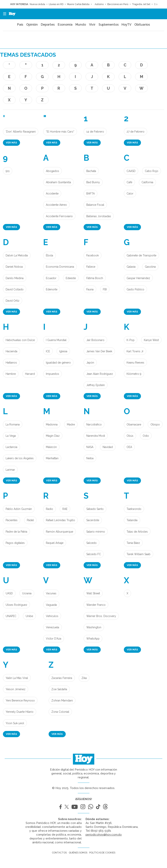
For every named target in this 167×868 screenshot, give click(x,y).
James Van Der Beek (99, 351)
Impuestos (52, 374)
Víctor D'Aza (54, 639)
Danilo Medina (15, 278)
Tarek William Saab (139, 554)
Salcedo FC (94, 554)
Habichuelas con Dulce (20, 340)
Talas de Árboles (137, 532)
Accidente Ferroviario (59, 216)
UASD (9, 593)
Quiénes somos (78, 853)
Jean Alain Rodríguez (100, 374)
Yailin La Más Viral (17, 678)
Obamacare (134, 424)
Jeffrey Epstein (96, 385)
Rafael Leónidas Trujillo (60, 520)
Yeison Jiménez (16, 689)
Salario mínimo (96, 532)
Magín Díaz (53, 436)
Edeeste (71, 278)
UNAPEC (11, 616)
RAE (65, 509)
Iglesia (63, 351)
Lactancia (11, 447)
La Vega (11, 436)
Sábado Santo (95, 509)
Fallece (91, 267)
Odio (146, 436)
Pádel (30, 520)
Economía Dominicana (60, 267)
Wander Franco (96, 605)
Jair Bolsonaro (95, 340)
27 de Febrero (136, 132)
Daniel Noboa (14, 267)
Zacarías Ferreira (62, 678)
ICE (48, 351)
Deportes (48, 25)
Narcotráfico (94, 424)
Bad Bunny (93, 182)
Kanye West (151, 340)
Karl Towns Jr (135, 351)
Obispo (155, 424)
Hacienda (11, 351)
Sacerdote (93, 520)
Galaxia (131, 267)
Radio (49, 509)
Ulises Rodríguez (16, 605)
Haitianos (11, 363)
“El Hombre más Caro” (60, 132)
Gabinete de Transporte (141, 255)
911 (8, 171)
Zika (84, 678)
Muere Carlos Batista (78, 4)
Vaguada (51, 605)
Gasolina (150, 267)
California (147, 182)
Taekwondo (134, 509)
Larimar (10, 470)
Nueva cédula (37, 4)
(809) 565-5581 (101, 831)
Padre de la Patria (16, 532)
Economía (65, 25)
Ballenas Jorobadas (99, 216)
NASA (90, 447)
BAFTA (90, 194)
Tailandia (132, 520)
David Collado (15, 289)
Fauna (90, 289)
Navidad (108, 447)
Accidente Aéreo (56, 205)
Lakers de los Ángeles (20, 458)
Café (129, 182)
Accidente (52, 194)
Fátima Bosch (95, 278)
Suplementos (109, 25)
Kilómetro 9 (134, 374)
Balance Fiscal (95, 205)
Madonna (52, 424)
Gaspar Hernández (138, 278)
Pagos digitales (15, 543)
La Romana (13, 424)
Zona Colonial (60, 712)
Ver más (11, 143)
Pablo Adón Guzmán (19, 509)
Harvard (30, 374)
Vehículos (52, 616)
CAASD (131, 171)
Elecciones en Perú (118, 4)
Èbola (49, 255)
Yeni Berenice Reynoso (20, 700)
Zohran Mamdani (62, 700)
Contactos (59, 853)
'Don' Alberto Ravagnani (21, 132)
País (20, 25)
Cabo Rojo (152, 171)
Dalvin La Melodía (17, 255)
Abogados (52, 171)
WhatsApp (93, 639)
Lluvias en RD (56, 4)
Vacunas (51, 593)
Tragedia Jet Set (141, 4)
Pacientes (12, 520)
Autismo (98, 4)
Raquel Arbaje (55, 543)
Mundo (81, 25)
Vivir (92, 25)
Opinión (32, 25)
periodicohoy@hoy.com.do (104, 835)
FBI (105, 289)
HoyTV (126, 25)
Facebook (93, 255)
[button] (3, 14)
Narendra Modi (96, 436)
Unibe (29, 616)
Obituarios (142, 25)
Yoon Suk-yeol (15, 723)
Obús (130, 436)
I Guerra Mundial (56, 340)
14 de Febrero (95, 132)
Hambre (11, 374)
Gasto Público (135, 289)
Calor (130, 194)
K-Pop (131, 340)
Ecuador (51, 278)
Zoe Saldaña (59, 689)
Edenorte (52, 289)
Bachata (91, 171)
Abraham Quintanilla (58, 182)
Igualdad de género (58, 363)
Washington (94, 627)
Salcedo (91, 543)
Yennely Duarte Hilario (20, 712)
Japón (90, 363)
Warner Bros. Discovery (101, 616)
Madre (71, 424)
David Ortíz (13, 301)
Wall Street (93, 593)
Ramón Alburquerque (59, 532)
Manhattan (52, 458)
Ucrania (27, 593)
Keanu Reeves (135, 363)
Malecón (51, 447)
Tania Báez (133, 543)
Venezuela (52, 627)
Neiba (90, 458)
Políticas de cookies (102, 853)
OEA (129, 447)
